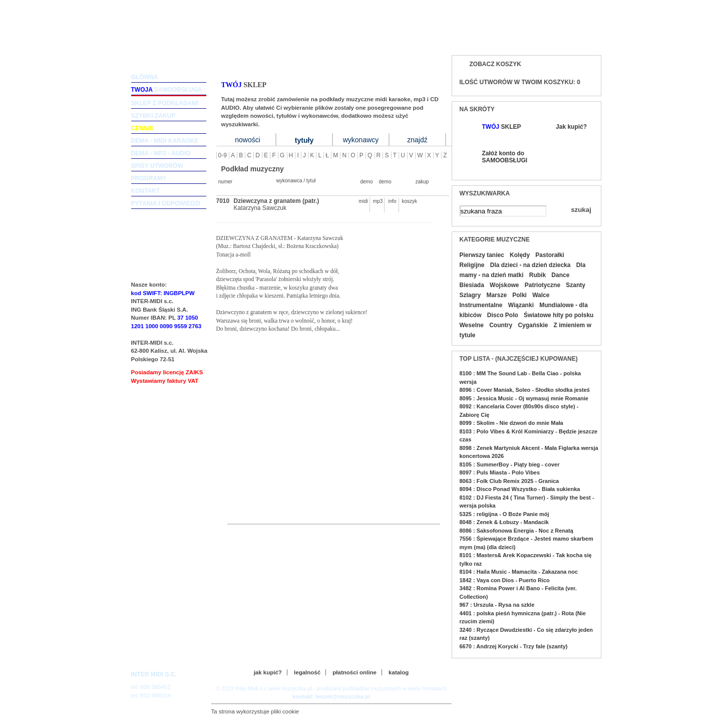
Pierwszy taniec (482, 255)
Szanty (576, 285)
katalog (399, 672)
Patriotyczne (543, 285)
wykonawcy (361, 140)
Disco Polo (503, 315)
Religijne (472, 265)
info (392, 201)
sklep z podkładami (165, 103)
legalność (307, 672)
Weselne (472, 325)
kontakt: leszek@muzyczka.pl (331, 696)
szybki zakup (153, 116)
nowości (248, 140)
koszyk (407, 201)
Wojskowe (504, 285)
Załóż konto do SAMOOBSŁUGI (504, 157)
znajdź (417, 140)
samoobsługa (167, 90)
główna (145, 77)
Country (501, 325)
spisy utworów (157, 166)
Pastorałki (550, 255)
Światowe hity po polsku (559, 315)
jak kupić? (268, 672)
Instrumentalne (481, 305)
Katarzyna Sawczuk (260, 208)
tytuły (304, 140)
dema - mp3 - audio (161, 153)
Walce (541, 295)
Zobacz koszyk (495, 64)
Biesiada (472, 285)
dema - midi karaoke (165, 141)
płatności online (354, 672)
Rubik (537, 275)
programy (149, 178)
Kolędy (520, 255)
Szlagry (470, 295)
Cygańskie (533, 325)
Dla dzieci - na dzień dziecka (530, 265)
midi (363, 201)
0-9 (223, 155)
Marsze (496, 295)
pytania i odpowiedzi (166, 203)
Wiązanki (521, 305)
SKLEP (502, 127)
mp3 (378, 201)
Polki (519, 295)
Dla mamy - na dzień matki (523, 270)
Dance (560, 275)
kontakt (146, 191)
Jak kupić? (571, 127)
